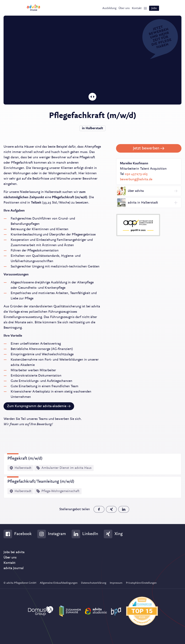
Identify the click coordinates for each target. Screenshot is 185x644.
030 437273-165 (136, 173)
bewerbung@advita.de (136, 179)
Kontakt (10, 562)
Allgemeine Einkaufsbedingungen (59, 582)
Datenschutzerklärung (94, 582)
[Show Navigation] (144, 9)
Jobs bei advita (14, 552)
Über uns (10, 557)
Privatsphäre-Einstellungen (141, 582)
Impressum (116, 582)
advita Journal (14, 568)
